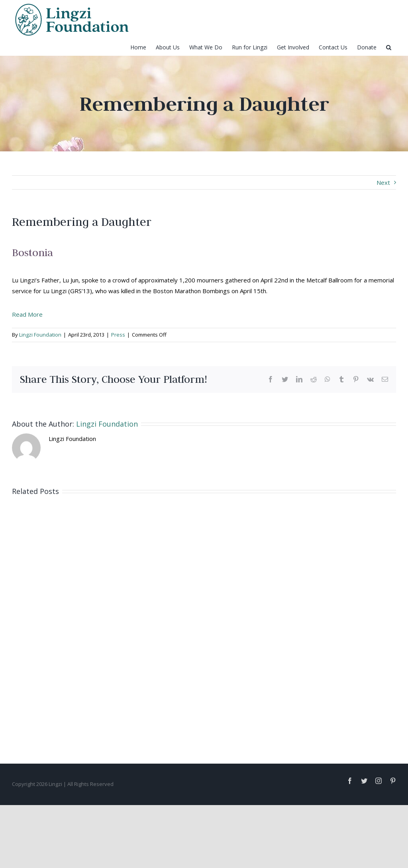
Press (118, 335)
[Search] (389, 47)
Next (383, 182)
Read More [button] (27, 314)
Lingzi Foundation (40, 335)
